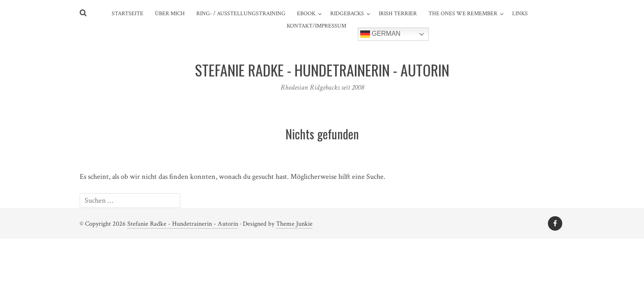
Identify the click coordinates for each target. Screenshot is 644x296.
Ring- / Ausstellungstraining (241, 14)
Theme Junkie (294, 224)
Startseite (128, 14)
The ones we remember (463, 14)
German (381, 34)
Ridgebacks (347, 14)
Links (520, 14)
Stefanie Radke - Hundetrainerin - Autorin (183, 224)
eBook (306, 14)
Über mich (170, 14)
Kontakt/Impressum (316, 26)
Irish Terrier (398, 14)
